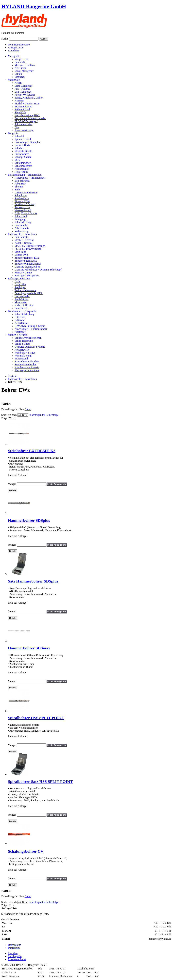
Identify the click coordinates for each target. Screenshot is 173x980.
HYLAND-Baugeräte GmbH (34, 6)
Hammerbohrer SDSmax (29, 648)
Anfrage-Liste (15, 48)
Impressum (14, 948)
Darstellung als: (10, 409)
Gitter (28, 409)
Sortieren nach (9, 415)
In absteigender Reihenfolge (44, 415)
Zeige (4, 418)
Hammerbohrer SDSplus (29, 520)
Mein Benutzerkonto (19, 45)
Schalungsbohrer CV (26, 851)
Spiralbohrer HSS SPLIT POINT (36, 718)
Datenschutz (14, 945)
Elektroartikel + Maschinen (22, 379)
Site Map (13, 953)
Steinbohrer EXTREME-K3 (32, 451)
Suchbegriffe (15, 956)
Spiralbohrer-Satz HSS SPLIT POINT (40, 781)
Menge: (12, 484)
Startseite (13, 376)
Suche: (5, 39)
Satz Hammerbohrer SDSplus (33, 581)
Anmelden (13, 50)
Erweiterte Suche (17, 959)
